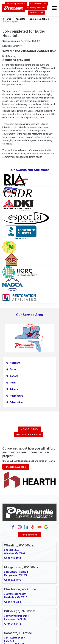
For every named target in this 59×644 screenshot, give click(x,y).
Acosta (14, 376)
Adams (14, 389)
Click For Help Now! (29, 435)
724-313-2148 (12, 624)
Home (7, 19)
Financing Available (16, 4)
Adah (13, 383)
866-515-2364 (38, 4)
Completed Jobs (38, 19)
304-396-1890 (12, 558)
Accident (15, 363)
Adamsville (16, 402)
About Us (20, 19)
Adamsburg (16, 396)
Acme (13, 369)
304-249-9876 (12, 580)
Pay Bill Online (29, 535)
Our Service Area (29, 315)
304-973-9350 (12, 602)
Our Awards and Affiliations (29, 170)
